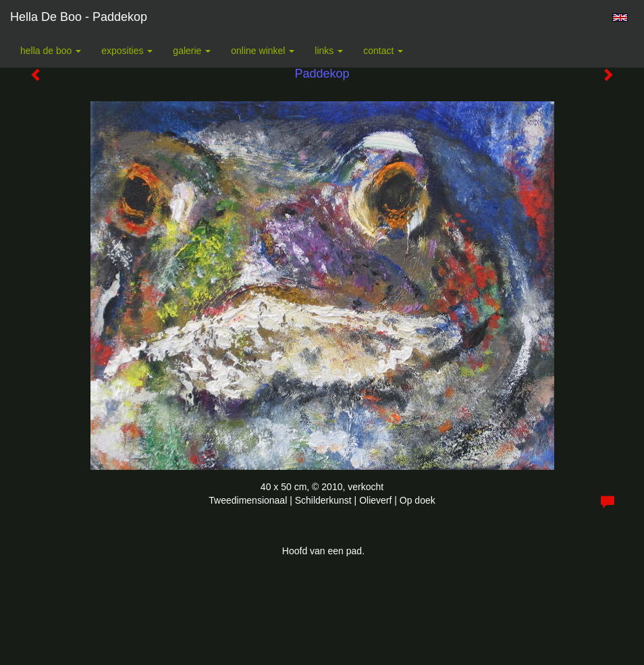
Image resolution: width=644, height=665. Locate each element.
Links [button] (329, 51)
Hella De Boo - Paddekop (79, 17)
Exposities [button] (127, 51)
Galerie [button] (192, 51)
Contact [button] (383, 51)
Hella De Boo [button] (51, 51)
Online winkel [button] (263, 51)
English (620, 18)
